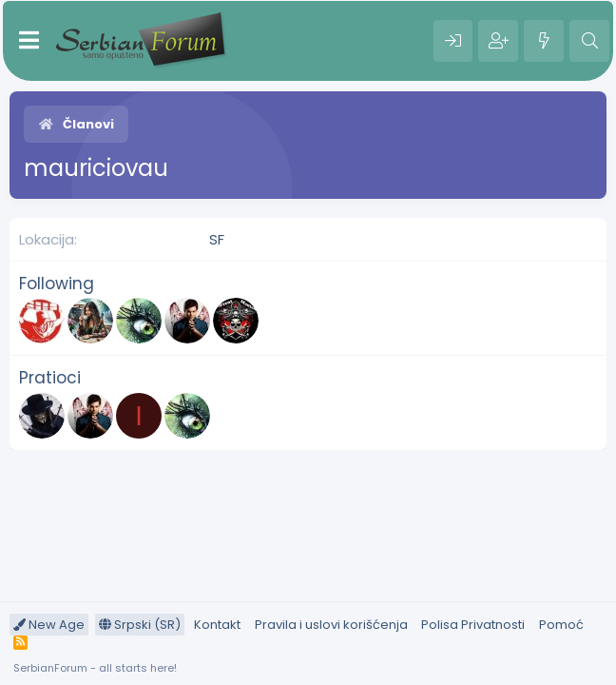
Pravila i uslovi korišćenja (331, 625)
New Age (49, 625)
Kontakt (217, 625)
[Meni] (29, 41)
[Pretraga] (589, 41)
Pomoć (561, 625)
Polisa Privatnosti (473, 625)
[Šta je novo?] (544, 41)
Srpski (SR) (140, 625)
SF (217, 239)
